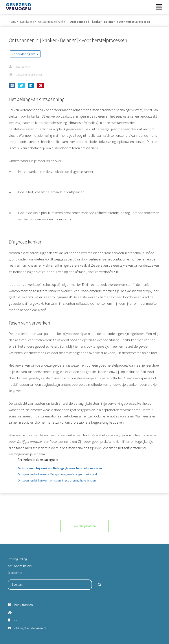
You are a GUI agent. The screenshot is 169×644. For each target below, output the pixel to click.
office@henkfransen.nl (30, 628)
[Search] (99, 585)
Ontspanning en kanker (29, 75)
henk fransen (23, 67)
